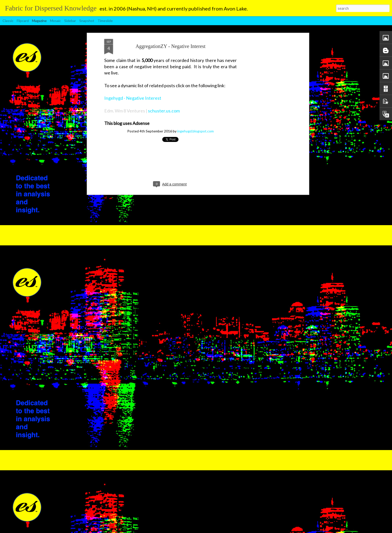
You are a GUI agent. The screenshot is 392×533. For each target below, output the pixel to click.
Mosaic (55, 21)
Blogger (232, 530)
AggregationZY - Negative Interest (170, 32)
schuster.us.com (164, 97)
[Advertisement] (264, 104)
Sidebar (70, 21)
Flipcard (23, 21)
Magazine (39, 21)
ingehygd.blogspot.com (195, 117)
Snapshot (87, 21)
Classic (8, 21)
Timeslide (105, 21)
